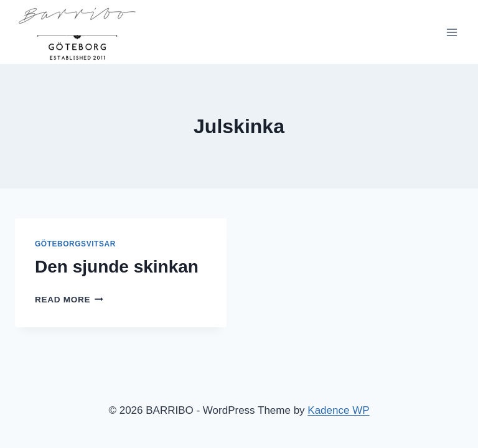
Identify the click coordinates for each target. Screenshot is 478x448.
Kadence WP (338, 410)
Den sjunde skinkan (117, 267)
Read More (69, 300)
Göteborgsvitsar (75, 244)
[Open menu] (452, 32)
